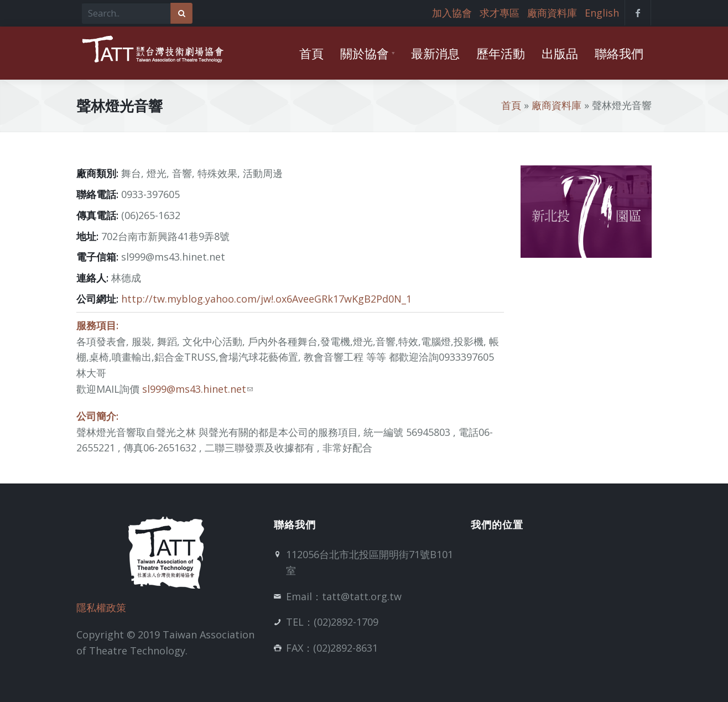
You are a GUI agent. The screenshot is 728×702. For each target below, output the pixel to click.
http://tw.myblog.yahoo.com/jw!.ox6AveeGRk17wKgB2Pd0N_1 (266, 299)
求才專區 (500, 13)
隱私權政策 (101, 607)
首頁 (511, 105)
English (602, 13)
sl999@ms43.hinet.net (197, 389)
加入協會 (452, 13)
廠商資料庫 (552, 13)
